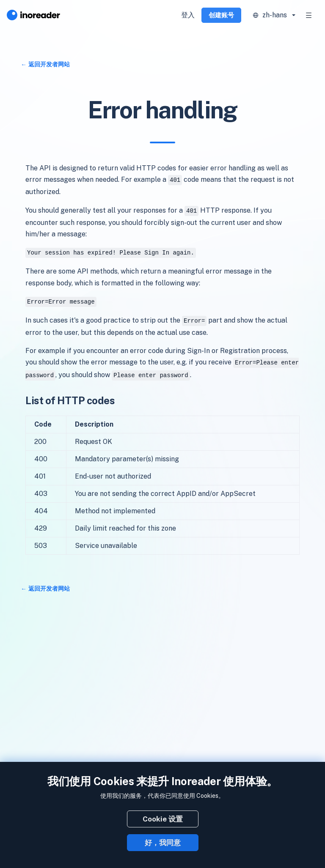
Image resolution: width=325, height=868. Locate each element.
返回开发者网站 (49, 64)
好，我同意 (163, 843)
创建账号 (221, 15)
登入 (188, 15)
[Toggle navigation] (309, 15)
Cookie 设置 (163, 819)
